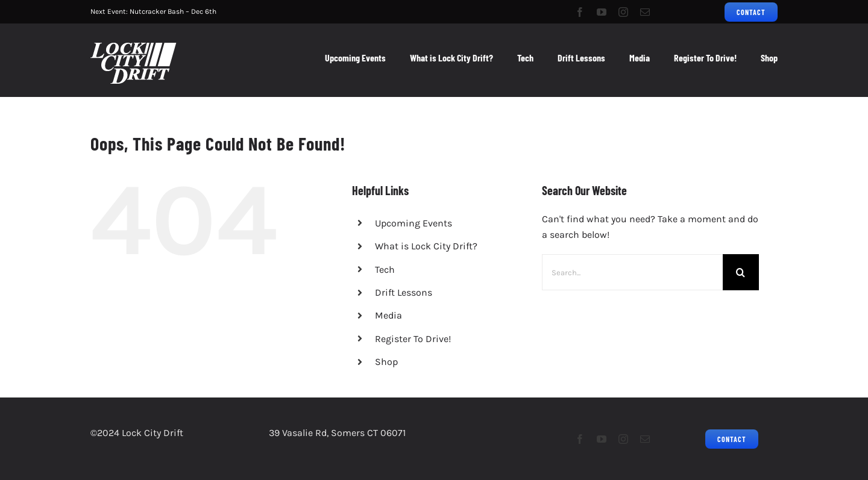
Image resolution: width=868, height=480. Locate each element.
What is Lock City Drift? (426, 246)
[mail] (645, 12)
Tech (385, 270)
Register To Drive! (413, 339)
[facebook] (580, 12)
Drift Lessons (404, 292)
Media (388, 315)
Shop (386, 362)
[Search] (741, 272)
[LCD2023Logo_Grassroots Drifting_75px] (134, 47)
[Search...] (632, 272)
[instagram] (623, 12)
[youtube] (602, 12)
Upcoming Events (414, 223)
